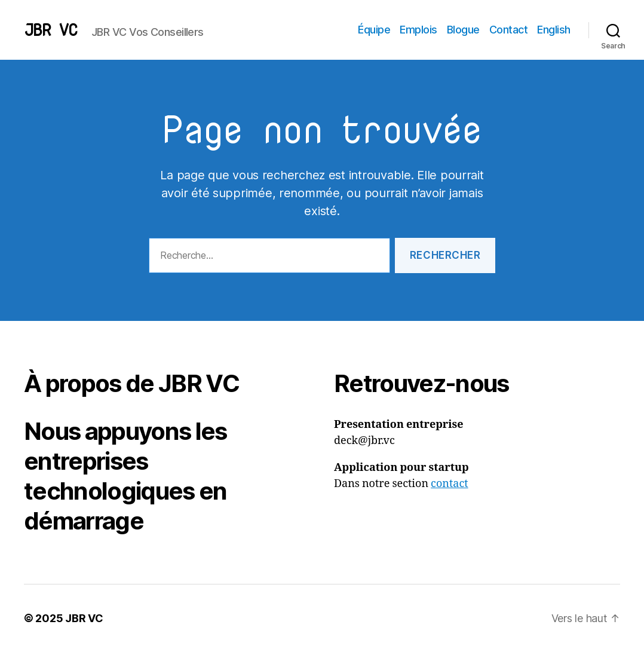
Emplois (418, 30)
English (554, 30)
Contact (509, 30)
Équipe (374, 30)
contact (450, 484)
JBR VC (50, 30)
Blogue (463, 30)
